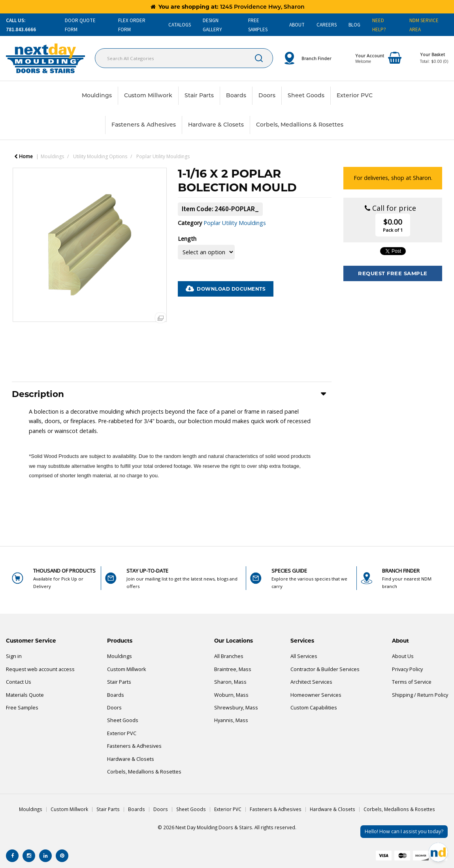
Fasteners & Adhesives (144, 125)
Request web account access (40, 669)
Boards (236, 95)
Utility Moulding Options (100, 156)
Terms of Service (412, 682)
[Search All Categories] (184, 58)
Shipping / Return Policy (420, 695)
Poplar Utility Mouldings (163, 156)
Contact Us (19, 682)
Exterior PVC (355, 95)
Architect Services (311, 682)
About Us (403, 656)
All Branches (229, 656)
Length (187, 239)
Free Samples (22, 708)
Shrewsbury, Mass (236, 708)
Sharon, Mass (230, 682)
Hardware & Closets (216, 125)
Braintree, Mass (233, 669)
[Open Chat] (438, 852)
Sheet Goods (306, 95)
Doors (267, 95)
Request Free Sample (393, 273)
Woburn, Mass (231, 695)
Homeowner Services (316, 695)
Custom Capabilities (314, 708)
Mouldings (97, 95)
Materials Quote (25, 695)
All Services (304, 656)
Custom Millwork (148, 95)
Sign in (14, 656)
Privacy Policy (407, 669)
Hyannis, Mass (231, 720)
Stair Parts (199, 95)
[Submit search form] (259, 58)
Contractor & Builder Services (325, 669)
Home (24, 156)
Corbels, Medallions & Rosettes (300, 125)
